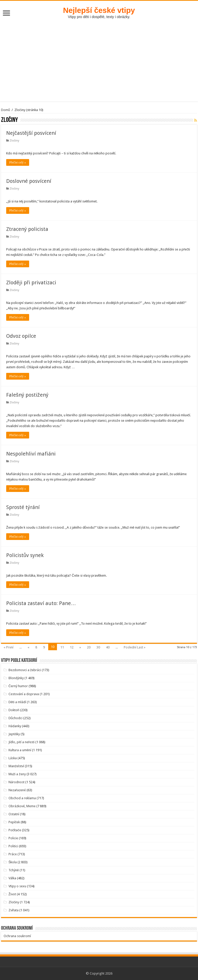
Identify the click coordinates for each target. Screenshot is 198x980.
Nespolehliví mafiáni (31, 454)
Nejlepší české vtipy (99, 10)
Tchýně (14, 870)
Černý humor (18, 686)
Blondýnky (16, 678)
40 (108, 647)
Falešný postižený (27, 395)
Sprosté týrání (23, 507)
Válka (12, 878)
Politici (13, 846)
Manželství (16, 766)
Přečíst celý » (18, 162)
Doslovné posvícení (29, 181)
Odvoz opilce (21, 336)
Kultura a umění (20, 750)
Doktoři (14, 710)
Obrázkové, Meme (22, 806)
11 (62, 647)
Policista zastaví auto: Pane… (41, 603)
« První (9, 647)
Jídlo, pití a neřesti (22, 742)
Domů (6, 110)
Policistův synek (25, 555)
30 (98, 647)
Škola (13, 862)
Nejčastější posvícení (31, 133)
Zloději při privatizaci (31, 283)
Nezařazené (17, 790)
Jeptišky (14, 734)
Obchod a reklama (22, 798)
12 (72, 647)
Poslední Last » (135, 647)
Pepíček (14, 822)
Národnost (16, 782)
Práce (13, 854)
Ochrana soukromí (17, 936)
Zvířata (14, 910)
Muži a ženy (17, 774)
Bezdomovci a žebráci (25, 670)
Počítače (15, 830)
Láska (13, 758)
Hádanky (15, 726)
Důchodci (15, 718)
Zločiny (14, 141)
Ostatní (14, 814)
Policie (13, 838)
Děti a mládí (17, 702)
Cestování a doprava (24, 694)
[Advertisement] (99, 58)
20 (89, 647)
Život (12, 894)
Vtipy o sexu (17, 886)
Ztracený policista (27, 229)
